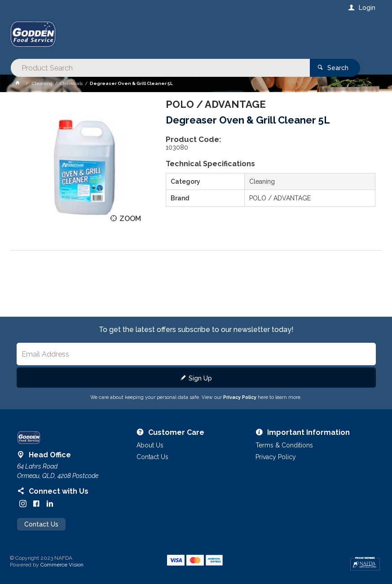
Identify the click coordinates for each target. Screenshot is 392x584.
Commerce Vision (62, 565)
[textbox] (160, 36)
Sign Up (200, 378)
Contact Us (41, 524)
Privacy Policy (240, 397)
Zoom (130, 219)
